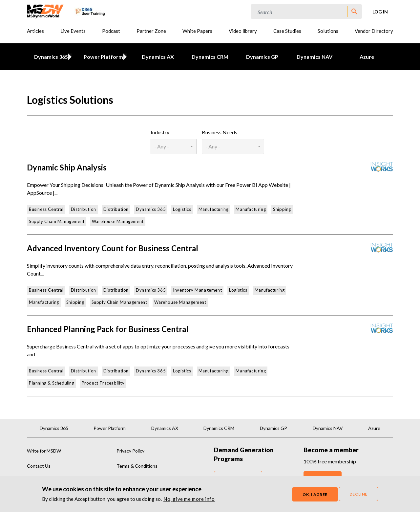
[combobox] (173, 146)
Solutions (328, 31)
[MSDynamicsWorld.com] (45, 11)
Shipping (282, 209)
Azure (367, 57)
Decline (358, 494)
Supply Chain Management (57, 221)
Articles (35, 31)
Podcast (111, 31)
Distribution (84, 209)
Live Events (73, 31)
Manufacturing (214, 209)
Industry (160, 132)
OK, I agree (315, 495)
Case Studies (287, 31)
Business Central (46, 209)
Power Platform (102, 57)
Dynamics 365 (50, 57)
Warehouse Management (118, 221)
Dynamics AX (158, 57)
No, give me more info (189, 499)
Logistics (182, 209)
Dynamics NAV (315, 57)
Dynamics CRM (210, 57)
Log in (380, 12)
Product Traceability (103, 383)
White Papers (197, 31)
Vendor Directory (374, 31)
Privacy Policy (130, 451)
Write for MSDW (44, 451)
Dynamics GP (262, 57)
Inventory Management (197, 290)
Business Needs (220, 132)
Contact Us (39, 466)
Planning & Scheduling (52, 383)
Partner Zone (151, 31)
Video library (243, 31)
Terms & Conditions (137, 466)
